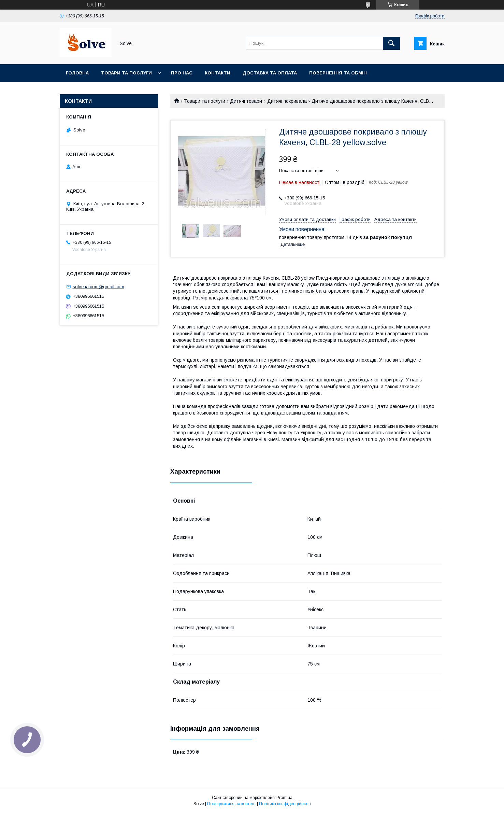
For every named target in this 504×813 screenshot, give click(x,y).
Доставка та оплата (270, 73)
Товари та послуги (126, 73)
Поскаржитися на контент (232, 804)
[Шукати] (391, 43)
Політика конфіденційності (285, 804)
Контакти (218, 73)
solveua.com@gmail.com (98, 287)
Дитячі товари (246, 101)
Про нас (182, 73)
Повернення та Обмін (338, 73)
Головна (77, 73)
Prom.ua (284, 798)
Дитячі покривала (287, 101)
